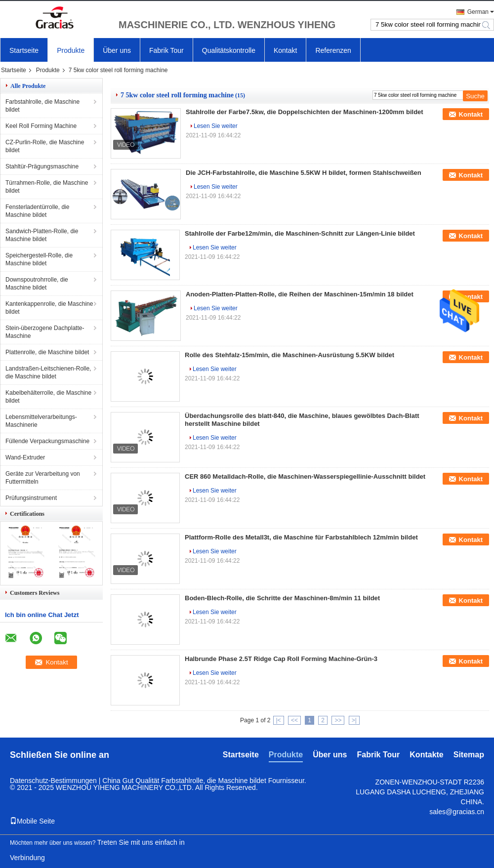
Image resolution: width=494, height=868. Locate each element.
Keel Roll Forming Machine (41, 126)
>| (354, 720)
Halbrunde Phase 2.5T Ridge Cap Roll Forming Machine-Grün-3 (281, 659)
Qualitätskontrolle (229, 50)
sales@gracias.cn (457, 812)
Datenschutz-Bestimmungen (53, 781)
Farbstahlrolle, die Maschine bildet (42, 106)
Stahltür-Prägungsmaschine (42, 166)
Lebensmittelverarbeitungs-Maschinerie (41, 421)
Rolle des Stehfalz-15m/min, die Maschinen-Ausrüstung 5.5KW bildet (289, 355)
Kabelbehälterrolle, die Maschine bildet (48, 397)
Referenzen (333, 50)
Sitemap (469, 755)
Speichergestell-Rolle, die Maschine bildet (39, 259)
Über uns (117, 50)
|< (279, 720)
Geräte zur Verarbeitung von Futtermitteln (43, 478)
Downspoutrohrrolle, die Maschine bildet (37, 284)
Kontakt (285, 50)
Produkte (71, 50)
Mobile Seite (32, 821)
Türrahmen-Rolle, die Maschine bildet (47, 187)
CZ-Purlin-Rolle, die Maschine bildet (45, 146)
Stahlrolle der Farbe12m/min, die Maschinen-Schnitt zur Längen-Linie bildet (300, 233)
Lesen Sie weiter (216, 126)
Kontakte (426, 755)
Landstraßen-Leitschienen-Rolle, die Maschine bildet (48, 372)
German (478, 12)
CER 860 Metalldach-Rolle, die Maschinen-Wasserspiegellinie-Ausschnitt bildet (305, 476)
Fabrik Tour (166, 50)
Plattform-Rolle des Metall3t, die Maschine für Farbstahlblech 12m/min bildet (301, 537)
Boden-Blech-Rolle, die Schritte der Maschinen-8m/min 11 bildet (282, 598)
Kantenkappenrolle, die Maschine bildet (49, 308)
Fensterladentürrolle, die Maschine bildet (37, 211)
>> (338, 720)
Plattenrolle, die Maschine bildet (47, 352)
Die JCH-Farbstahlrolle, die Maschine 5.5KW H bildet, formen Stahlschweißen (304, 173)
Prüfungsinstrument (31, 498)
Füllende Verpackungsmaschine (47, 441)
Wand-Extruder (25, 457)
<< (294, 720)
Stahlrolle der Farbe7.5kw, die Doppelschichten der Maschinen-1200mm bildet (305, 112)
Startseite (24, 50)
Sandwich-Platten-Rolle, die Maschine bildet (42, 235)
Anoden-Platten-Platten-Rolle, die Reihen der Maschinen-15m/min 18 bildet (300, 294)
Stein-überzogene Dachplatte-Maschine (45, 332)
